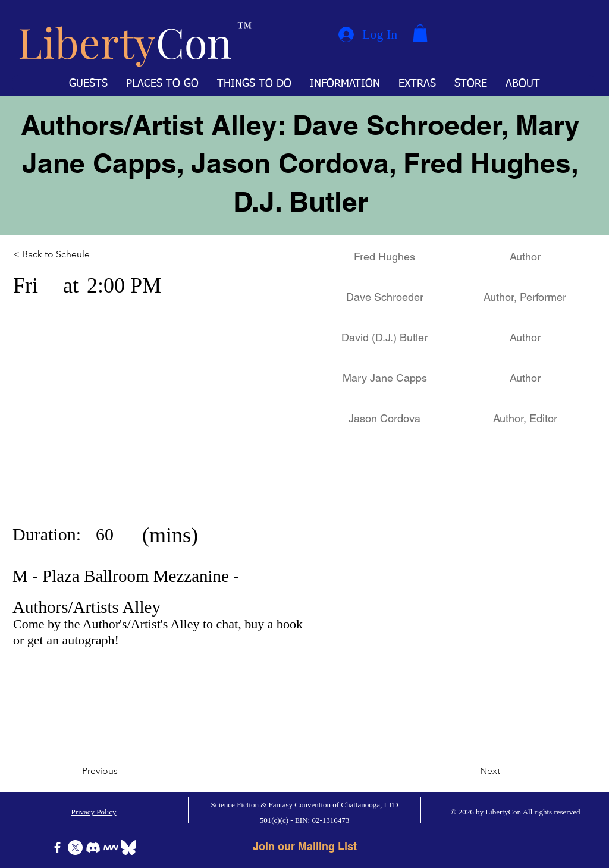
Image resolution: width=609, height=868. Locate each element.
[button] (420, 33)
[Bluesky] (129, 847)
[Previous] (121, 771)
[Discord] (93, 847)
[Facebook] (57, 847)
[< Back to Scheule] (65, 254)
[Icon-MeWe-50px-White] (111, 847)
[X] (75, 847)
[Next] (470, 771)
